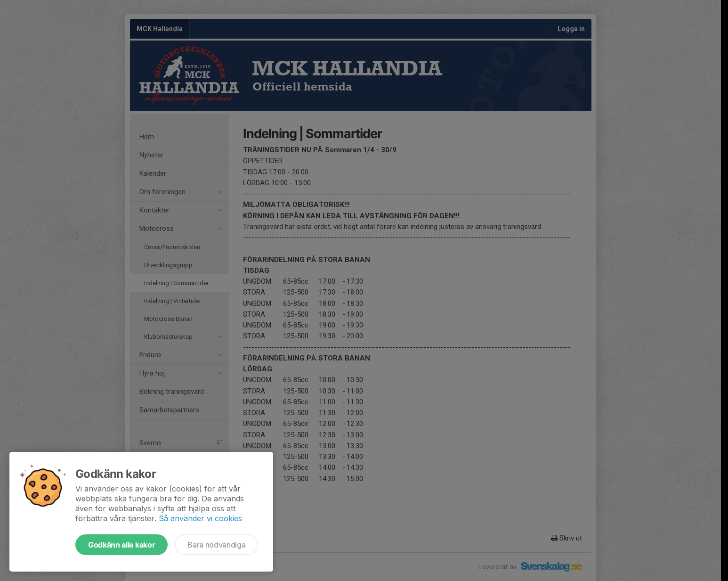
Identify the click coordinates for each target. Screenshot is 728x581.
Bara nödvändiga (216, 545)
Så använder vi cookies (200, 518)
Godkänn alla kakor (121, 545)
